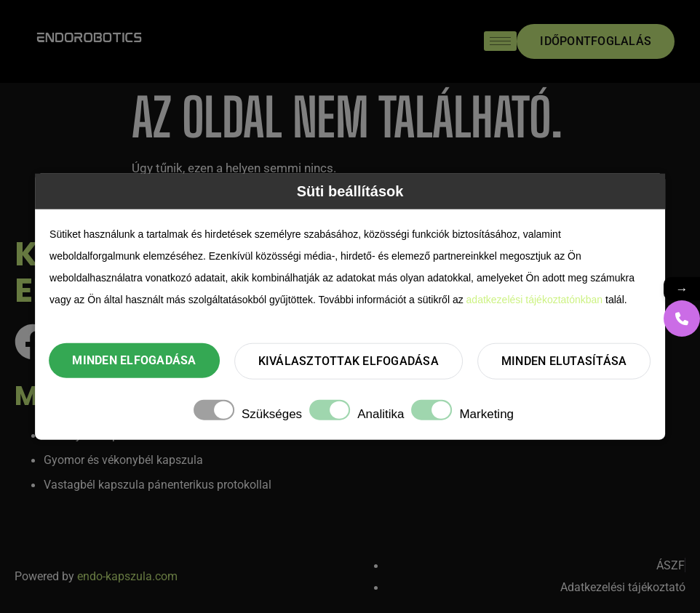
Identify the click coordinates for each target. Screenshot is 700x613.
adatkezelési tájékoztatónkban (535, 299)
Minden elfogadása (134, 360)
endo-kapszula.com (127, 576)
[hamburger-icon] (500, 41)
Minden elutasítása (564, 361)
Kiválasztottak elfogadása (349, 361)
